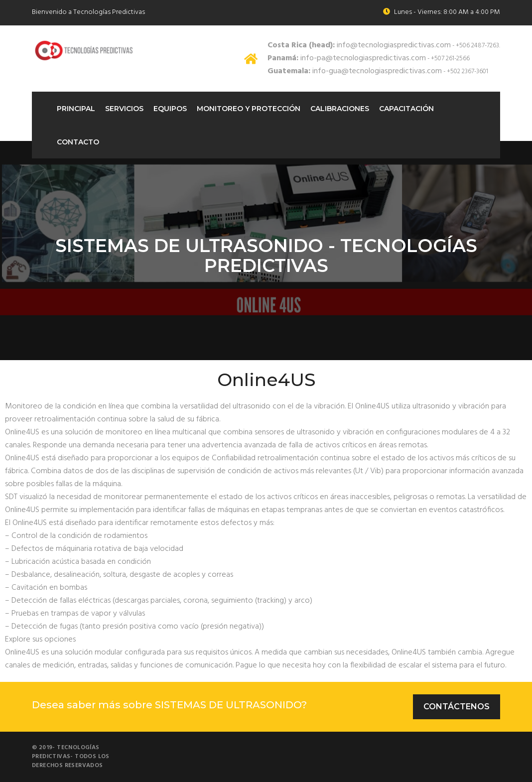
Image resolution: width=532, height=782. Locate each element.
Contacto (78, 142)
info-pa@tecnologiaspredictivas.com (347, 58)
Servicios (124, 109)
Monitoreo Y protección (249, 109)
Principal (76, 109)
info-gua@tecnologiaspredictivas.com (355, 71)
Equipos (170, 109)
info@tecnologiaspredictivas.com (359, 45)
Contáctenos (457, 707)
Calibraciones (340, 109)
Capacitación (406, 109)
